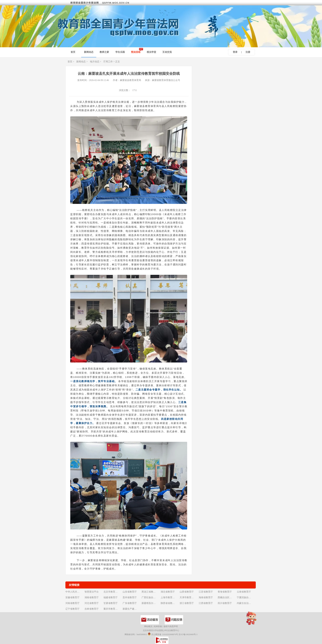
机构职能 (158, 626)
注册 (248, 52)
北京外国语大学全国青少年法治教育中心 (161, 630)
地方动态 (95, 62)
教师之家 (104, 52)
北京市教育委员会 (113, 592)
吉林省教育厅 (92, 609)
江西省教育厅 (206, 603)
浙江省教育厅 (187, 603)
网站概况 (148, 626)
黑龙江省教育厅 (150, 592)
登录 (235, 52)
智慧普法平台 (92, 592)
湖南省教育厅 (92, 597)
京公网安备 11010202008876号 (163, 634)
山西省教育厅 (187, 592)
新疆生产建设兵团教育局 (132, 609)
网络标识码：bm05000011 (136, 634)
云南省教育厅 (244, 592)
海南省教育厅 (206, 597)
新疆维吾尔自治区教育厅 (151, 603)
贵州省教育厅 (130, 597)
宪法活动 (136, 52)
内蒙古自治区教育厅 (246, 603)
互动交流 (167, 52)
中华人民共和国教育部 (75, 592)
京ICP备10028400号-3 (188, 634)
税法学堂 (151, 52)
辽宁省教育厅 (72, 609)
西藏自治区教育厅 (227, 597)
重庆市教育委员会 (113, 609)
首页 (73, 52)
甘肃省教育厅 (111, 603)
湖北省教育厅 (168, 592)
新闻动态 (89, 52)
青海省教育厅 (225, 592)
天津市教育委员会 (189, 597)
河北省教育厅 (92, 603)
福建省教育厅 (111, 597)
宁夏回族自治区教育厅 (246, 597)
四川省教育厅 (225, 603)
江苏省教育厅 (206, 592)
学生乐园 (120, 52)
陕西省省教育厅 (169, 603)
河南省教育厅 (72, 603)
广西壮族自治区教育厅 (151, 597)
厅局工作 (108, 62)
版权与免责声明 (171, 626)
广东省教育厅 (130, 603)
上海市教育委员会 (170, 597)
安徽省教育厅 (72, 597)
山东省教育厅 (130, 592)
